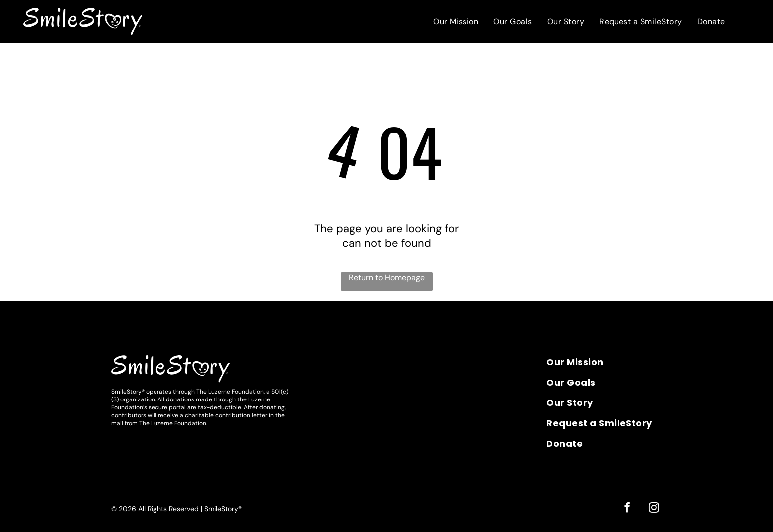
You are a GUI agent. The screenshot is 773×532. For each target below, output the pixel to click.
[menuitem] (456, 22)
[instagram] (655, 508)
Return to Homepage (387, 278)
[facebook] (629, 508)
